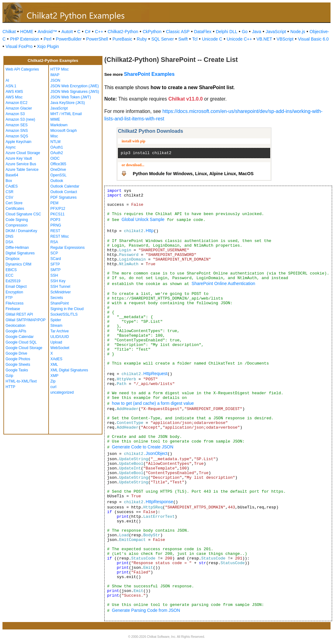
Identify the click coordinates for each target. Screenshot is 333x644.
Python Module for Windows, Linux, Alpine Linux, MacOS (193, 174)
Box (9, 181)
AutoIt (67, 32)
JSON (55, 80)
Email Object (16, 287)
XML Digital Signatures (69, 370)
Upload (56, 342)
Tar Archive (60, 331)
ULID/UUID (60, 337)
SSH (54, 275)
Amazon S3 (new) (20, 119)
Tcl (195, 39)
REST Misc (60, 236)
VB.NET (264, 39)
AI (7, 80)
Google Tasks (17, 370)
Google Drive (16, 353)
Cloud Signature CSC (23, 214)
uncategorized (62, 392)
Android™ (47, 32)
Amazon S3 (15, 114)
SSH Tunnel (60, 287)
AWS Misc (14, 97)
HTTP (10, 387)
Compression (17, 225)
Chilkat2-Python (123, 32)
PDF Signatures (64, 197)
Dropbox (13, 259)
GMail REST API (19, 314)
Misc (54, 136)
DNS (9, 236)
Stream (56, 326)
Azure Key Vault (19, 158)
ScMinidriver (61, 292)
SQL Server (163, 39)
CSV (9, 197)
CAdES (12, 186)
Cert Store (14, 203)
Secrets (57, 298)
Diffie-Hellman (17, 248)
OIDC (55, 158)
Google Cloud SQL (21, 342)
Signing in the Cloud (67, 309)
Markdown (59, 125)
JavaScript (276, 32)
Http (150, 231)
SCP (54, 253)
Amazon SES (17, 125)
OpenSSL (58, 175)
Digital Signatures (20, 253)
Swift (183, 39)
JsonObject (157, 453)
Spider (56, 320)
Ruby (142, 39)
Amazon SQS (17, 136)
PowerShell (97, 39)
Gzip (9, 376)
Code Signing (17, 220)
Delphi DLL (226, 32)
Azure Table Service (22, 170)
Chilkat (9, 32)
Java (257, 32)
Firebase (13, 309)
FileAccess (15, 303)
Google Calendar (20, 337)
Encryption (14, 292)
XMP (54, 376)
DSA (9, 242)
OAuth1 (57, 147)
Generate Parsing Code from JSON (146, 610)
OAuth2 (57, 153)
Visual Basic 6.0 (313, 39)
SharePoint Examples (149, 74)
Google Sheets (18, 365)
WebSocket (60, 348)
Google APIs (16, 331)
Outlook (57, 181)
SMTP (56, 270)
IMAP (55, 75)
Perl (48, 39)
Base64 (12, 175)
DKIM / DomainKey (21, 231)
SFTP (55, 264)
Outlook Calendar (65, 186)
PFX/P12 (58, 209)
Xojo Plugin (48, 46)
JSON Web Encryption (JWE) (75, 86)
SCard (56, 259)
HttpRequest (155, 374)
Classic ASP (178, 32)
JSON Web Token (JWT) (71, 97)
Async (11, 147)
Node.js (298, 32)
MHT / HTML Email (66, 114)
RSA (54, 242)
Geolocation (15, 326)
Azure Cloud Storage (23, 153)
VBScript (285, 39)
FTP (9, 298)
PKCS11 (58, 214)
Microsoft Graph (64, 131)
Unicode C (212, 39)
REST (55, 231)
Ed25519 (13, 281)
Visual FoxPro (19, 46)
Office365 (58, 164)
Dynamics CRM (18, 264)
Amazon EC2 (17, 103)
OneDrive (58, 170)
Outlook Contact (64, 192)
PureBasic (123, 39)
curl (53, 387)
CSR (9, 192)
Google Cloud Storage (24, 348)
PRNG (56, 225)
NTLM (56, 142)
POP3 (55, 220)
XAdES (56, 359)
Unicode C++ (240, 39)
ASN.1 (11, 86)
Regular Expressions (68, 248)
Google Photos (18, 359)
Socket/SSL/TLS (64, 314)
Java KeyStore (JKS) (68, 103)
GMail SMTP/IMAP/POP (26, 320)
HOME (27, 32)
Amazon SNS (17, 131)
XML (54, 365)
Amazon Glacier (19, 108)
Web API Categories (22, 69)
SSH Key (58, 281)
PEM (54, 203)
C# (88, 32)
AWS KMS (14, 92)
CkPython (152, 32)
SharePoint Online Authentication (223, 283)
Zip (53, 381)
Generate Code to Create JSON (143, 447)
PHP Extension (25, 39)
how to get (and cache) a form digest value (153, 403)
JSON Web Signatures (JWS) (75, 92)
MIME (55, 119)
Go (245, 32)
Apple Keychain (18, 142)
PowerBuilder (69, 39)
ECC (9, 275)
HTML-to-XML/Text (21, 381)
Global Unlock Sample (143, 219)
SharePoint (60, 303)
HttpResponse (160, 502)
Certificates (15, 209)
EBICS (11, 270)
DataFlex (203, 32)
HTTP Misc (60, 69)
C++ (99, 32)
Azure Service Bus (21, 164)
